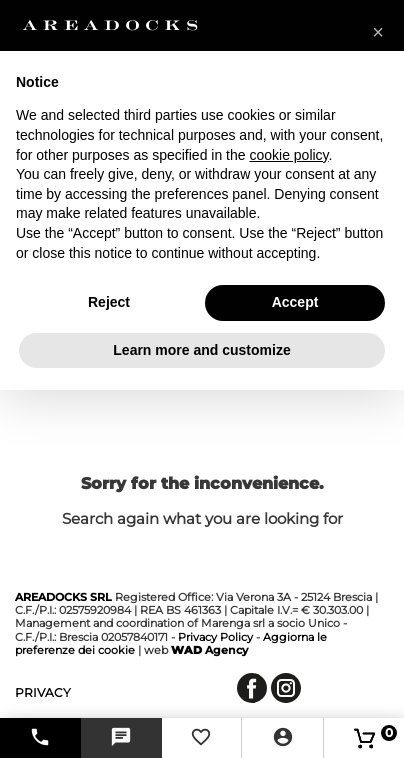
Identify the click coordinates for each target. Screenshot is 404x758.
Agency (209, 650)
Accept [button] (295, 302)
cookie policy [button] (288, 155)
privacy (43, 692)
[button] (378, 32)
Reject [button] (109, 302)
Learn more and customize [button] (201, 350)
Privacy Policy (215, 637)
